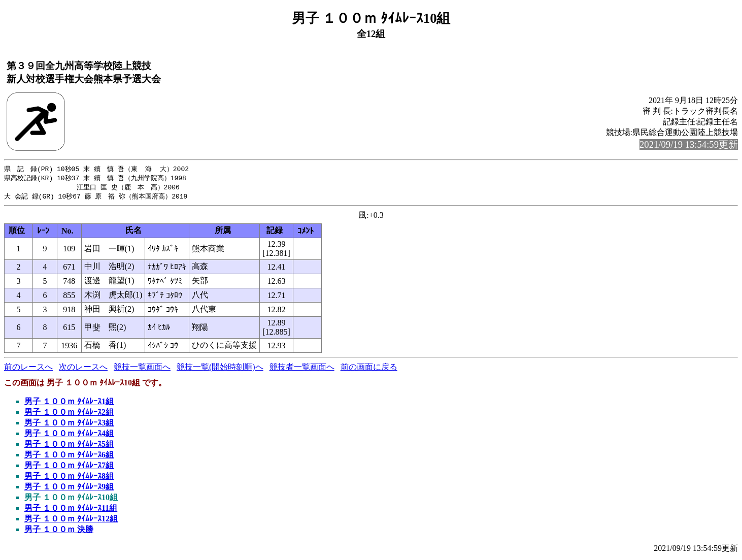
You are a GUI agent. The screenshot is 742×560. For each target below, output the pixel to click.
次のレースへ (83, 369)
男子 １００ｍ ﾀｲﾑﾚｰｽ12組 (71, 521)
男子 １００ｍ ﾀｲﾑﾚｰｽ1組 (69, 403)
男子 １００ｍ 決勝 (59, 531)
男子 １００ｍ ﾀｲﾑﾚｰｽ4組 (69, 435)
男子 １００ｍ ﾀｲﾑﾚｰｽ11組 (71, 510)
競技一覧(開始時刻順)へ (220, 369)
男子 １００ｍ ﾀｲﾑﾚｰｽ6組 (69, 457)
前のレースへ (28, 369)
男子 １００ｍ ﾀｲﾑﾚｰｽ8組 (69, 478)
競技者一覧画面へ (302, 369)
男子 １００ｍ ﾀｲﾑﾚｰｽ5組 (69, 446)
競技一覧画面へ (142, 369)
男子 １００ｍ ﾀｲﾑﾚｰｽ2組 (69, 414)
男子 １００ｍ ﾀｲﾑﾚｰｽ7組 (69, 467)
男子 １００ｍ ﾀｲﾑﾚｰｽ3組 (69, 425)
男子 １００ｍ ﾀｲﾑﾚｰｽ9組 (69, 489)
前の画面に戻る (369, 369)
